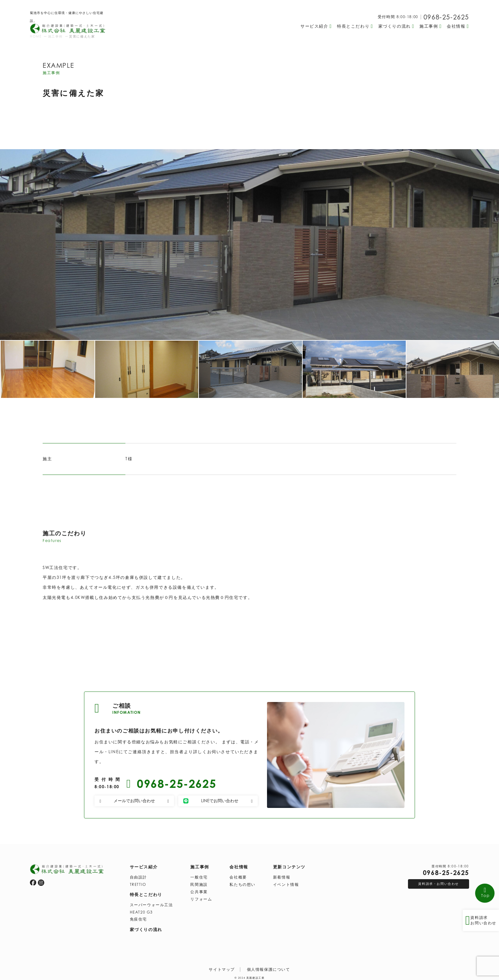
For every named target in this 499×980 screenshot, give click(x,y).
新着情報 (282, 875)
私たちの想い (242, 882)
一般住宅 (199, 875)
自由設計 (138, 875)
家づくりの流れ (146, 927)
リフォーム (201, 897)
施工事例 (200, 865)
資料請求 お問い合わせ (480, 920)
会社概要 (238, 875)
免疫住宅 (138, 917)
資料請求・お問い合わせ (439, 881)
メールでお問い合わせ (134, 800)
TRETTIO (138, 882)
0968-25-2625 (446, 17)
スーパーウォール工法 (151, 903)
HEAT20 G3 (141, 910)
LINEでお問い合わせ (218, 800)
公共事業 (199, 890)
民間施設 (199, 882)
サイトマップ (222, 967)
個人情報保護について (269, 967)
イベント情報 (286, 882)
